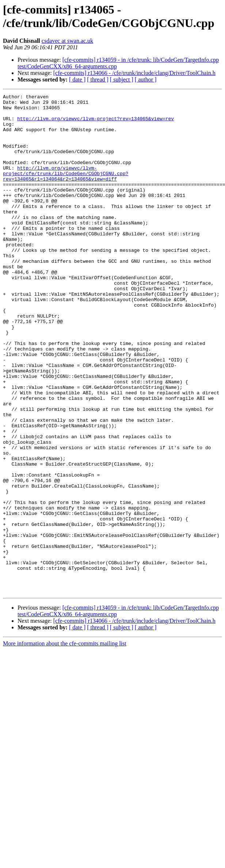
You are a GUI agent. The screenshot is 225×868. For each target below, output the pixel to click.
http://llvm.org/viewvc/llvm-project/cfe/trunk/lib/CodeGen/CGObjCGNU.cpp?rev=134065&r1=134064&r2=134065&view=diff (66, 190)
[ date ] (77, 79)
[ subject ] (122, 79)
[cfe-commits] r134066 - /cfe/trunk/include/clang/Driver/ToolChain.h (134, 73)
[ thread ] (98, 79)
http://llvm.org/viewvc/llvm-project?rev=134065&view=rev (96, 124)
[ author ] (146, 79)
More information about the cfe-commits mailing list (65, 743)
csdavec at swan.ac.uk (67, 41)
